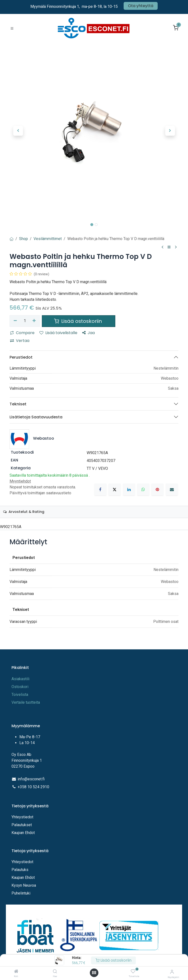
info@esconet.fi (31, 779)
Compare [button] (22, 333)
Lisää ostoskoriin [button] (79, 321)
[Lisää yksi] (34, 321)
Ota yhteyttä (141, 6)
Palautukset (22, 825)
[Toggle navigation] (12, 28)
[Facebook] (100, 489)
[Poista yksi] (15, 321)
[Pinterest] (157, 489)
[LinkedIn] (129, 489)
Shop (23, 239)
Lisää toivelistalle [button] (58, 333)
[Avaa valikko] (94, 973)
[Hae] (55, 972)
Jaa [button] (88, 333)
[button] (18, 131)
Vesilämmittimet (48, 239)
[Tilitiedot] (172, 972)
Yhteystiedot (23, 817)
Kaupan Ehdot (23, 833)
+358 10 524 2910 (33, 787)
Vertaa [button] (20, 341)
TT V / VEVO (97, 468)
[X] (115, 489)
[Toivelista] (133, 972)
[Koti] (16, 972)
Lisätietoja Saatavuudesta (36, 417)
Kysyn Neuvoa (24, 885)
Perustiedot (21, 357)
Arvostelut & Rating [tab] (24, 512)
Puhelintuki (21, 893)
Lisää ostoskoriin (113, 960)
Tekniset (18, 404)
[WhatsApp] (143, 489)
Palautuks (20, 870)
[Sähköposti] (172, 489)
